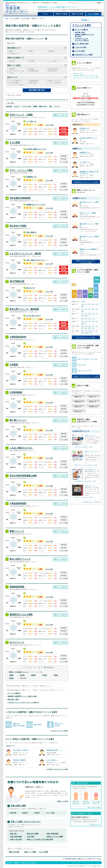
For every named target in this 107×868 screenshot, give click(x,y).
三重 (93, 319)
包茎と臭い (14, 834)
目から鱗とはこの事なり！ (21, 750)
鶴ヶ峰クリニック (18, 420)
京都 (86, 322)
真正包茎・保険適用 (19, 760)
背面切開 (32, 69)
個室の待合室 (33, 83)
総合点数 (9, 106)
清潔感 (35, 106)
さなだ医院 (15, 142)
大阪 (90, 322)
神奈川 (87, 316)
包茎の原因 (13, 813)
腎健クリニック (17, 531)
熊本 (93, 331)
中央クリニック (90, 486)
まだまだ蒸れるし (52, 760)
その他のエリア (14, 53)
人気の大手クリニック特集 (84, 55)
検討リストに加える (61, 115)
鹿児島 (87, 333)
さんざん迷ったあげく (34, 316)
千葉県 (56, 675)
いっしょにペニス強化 (16, 85)
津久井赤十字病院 (18, 226)
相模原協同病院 (17, 587)
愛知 (90, 319)
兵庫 (93, 322)
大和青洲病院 (16, 392)
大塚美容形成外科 (18, 337)
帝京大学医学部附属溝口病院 (23, 476)
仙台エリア (93, 397)
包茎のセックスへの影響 (55, 837)
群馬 (90, 314)
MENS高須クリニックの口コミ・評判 (85, 481)
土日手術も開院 (14, 83)
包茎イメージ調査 (30, 852)
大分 (97, 331)
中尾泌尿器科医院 (18, 503)
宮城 (90, 304)
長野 (83, 311)
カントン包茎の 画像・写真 (96, 798)
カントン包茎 (53, 61)
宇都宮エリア (79, 401)
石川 (90, 309)
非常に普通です (31, 232)
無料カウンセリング (55, 81)
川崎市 (31, 51)
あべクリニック (17, 642)
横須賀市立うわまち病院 (21, 614)
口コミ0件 (49, 347)
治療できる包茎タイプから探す (88, 359)
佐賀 (86, 331)
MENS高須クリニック (92, 470)
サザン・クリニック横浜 (21, 170)
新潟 (83, 309)
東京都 (11, 678)
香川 (86, 328)
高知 (93, 328)
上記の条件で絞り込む (37, 90)
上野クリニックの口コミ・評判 (84, 447)
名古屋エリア (93, 406)
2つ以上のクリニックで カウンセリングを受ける (82, 39)
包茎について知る (11, 6)
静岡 (86, 319)
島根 (86, 326)
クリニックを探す (15, 18)
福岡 (83, 331)
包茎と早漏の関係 (52, 834)
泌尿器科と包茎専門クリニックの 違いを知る (84, 35)
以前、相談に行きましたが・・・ (37, 260)
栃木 (86, 314)
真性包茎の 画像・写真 (86, 798)
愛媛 (90, 328)
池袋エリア (78, 406)
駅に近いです (31, 288)
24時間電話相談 (34, 81)
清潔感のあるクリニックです (36, 205)
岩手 (86, 304)
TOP (7, 18)
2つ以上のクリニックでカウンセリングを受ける (23, 702)
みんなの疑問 (44, 852)
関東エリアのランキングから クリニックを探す (86, 262)
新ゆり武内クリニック (20, 559)
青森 (83, 304)
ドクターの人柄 (26, 106)
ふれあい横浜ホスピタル (21, 448)
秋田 (93, 304)
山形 (97, 304)
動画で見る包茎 (14, 852)
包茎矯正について (96, 825)
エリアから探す (25, 18)
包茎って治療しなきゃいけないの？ (26, 822)
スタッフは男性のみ (15, 81)
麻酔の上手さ (43, 106)
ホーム (7, 4)
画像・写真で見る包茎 (94, 807)
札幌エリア (78, 397)
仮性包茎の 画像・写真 (76, 798)
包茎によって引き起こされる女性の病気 (40, 839)
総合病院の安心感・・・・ (55, 750)
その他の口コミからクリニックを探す (57, 769)
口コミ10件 (50, 125)
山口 (97, 326)
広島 (93, 326)
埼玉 (93, 314)
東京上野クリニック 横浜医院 (24, 309)
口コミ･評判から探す (82, 44)
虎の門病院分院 (17, 281)
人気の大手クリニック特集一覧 (91, 502)
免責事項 (17, 863)
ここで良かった (31, 121)
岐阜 (83, 319)
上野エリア (93, 401)
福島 (83, 306)
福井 (93, 309)
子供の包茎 (30, 837)
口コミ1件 (49, 153)
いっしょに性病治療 (55, 83)
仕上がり (17, 106)
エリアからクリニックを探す (86, 337)
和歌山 (83, 323)
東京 (83, 316)
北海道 (83, 302)
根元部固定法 (53, 71)
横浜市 (11, 51)
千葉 (97, 314)
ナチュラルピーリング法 (17, 71)
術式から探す (38, 725)
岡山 (90, 326)
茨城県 (11, 675)
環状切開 (12, 69)
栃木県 (22, 675)
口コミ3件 (49, 264)
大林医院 (14, 365)
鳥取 (83, 326)
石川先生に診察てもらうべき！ (37, 149)
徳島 (83, 328)
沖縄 (91, 333)
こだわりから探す (81, 47)
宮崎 (83, 333)
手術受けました (85, 128)
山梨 (97, 309)
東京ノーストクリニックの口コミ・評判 (86, 465)
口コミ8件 (49, 181)
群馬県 (33, 675)
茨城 (83, 314)
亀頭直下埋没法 (53, 69)
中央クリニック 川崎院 (21, 115)
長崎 (90, 331)
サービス (57, 106)
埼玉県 (45, 675)
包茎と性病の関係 (16, 837)
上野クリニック (90, 435)
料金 (51, 106)
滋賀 (83, 322)
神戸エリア (78, 411)
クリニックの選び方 (14, 693)
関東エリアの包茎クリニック (19, 672)
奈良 (97, 322)
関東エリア (35, 18)
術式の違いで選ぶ (13, 699)
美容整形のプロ (31, 177)
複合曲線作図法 (34, 71)
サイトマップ (73, 2)
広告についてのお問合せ (29, 863)
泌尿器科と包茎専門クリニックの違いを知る (22, 696)
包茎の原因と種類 (18, 806)
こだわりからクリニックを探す (59, 731)
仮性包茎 (12, 61)
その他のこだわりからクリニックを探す (86, 377)
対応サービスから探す (85, 370)
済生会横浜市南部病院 (20, 198)
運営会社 (9, 863)
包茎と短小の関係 (33, 834)
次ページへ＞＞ (49, 667)
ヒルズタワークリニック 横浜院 (25, 254)
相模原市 (51, 51)
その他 (11, 73)
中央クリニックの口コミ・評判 (84, 497)
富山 (86, 309)
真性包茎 (32, 61)
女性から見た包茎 (16, 839)
